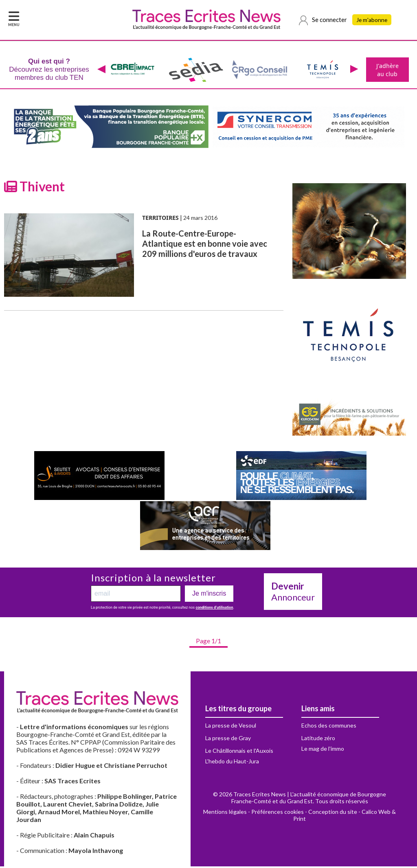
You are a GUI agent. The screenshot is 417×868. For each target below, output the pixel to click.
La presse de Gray (228, 740)
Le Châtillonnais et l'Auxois (239, 752)
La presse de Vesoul (231, 727)
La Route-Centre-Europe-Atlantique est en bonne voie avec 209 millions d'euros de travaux (205, 245)
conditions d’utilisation (214, 609)
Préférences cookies (278, 813)
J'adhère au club (387, 70)
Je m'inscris (209, 595)
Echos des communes (329, 727)
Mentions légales (225, 813)
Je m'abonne (373, 20)
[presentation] (101, 70)
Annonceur (293, 593)
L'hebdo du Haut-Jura (232, 763)
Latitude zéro (318, 740)
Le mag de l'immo (323, 750)
